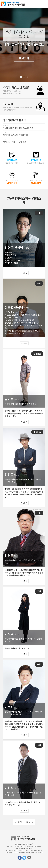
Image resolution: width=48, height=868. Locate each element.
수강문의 (24, 273)
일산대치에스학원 (14, 4)
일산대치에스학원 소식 (14, 120)
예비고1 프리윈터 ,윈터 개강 (15, 142)
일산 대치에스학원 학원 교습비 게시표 (18, 128)
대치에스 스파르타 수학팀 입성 (16, 135)
